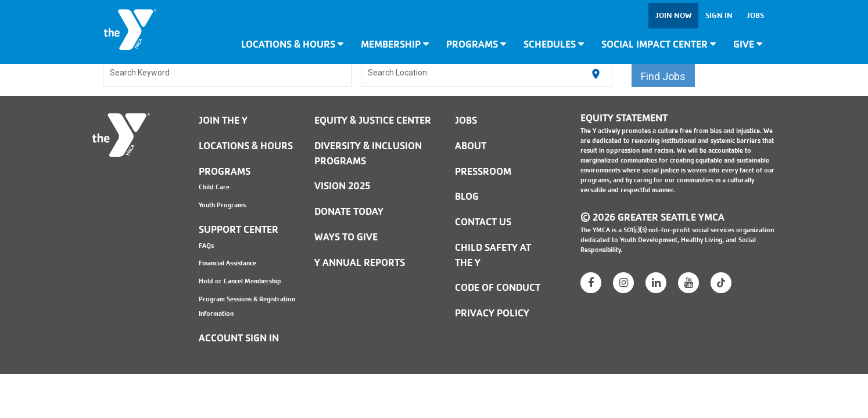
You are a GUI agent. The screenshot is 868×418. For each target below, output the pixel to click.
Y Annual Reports (360, 263)
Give (748, 44)
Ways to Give (346, 237)
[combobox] (228, 74)
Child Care (214, 187)
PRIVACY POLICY (492, 313)
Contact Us (483, 222)
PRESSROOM (483, 172)
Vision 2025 (342, 186)
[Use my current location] (596, 75)
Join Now (673, 15)
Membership (395, 44)
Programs (476, 44)
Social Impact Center (659, 44)
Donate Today (349, 212)
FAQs (206, 246)
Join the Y (223, 120)
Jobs (755, 15)
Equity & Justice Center (373, 120)
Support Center (238, 230)
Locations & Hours (292, 44)
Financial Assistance (227, 263)
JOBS (466, 120)
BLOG (467, 197)
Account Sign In (239, 338)
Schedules (554, 44)
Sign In (719, 15)
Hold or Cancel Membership (240, 281)
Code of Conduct (498, 288)
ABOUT (471, 146)
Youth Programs (222, 205)
